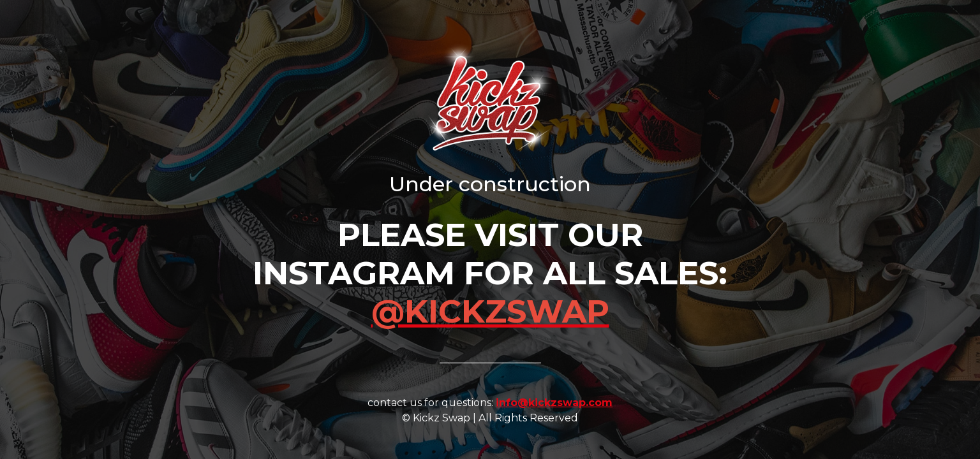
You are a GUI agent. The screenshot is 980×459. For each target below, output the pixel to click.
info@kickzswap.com (554, 402)
